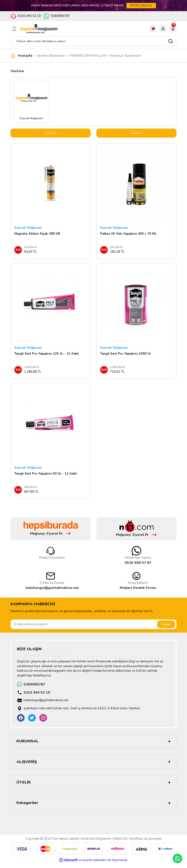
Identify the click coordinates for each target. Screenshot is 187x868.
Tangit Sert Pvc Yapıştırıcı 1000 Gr (126, 356)
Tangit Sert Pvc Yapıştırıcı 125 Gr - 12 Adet (47, 356)
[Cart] (173, 29)
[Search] (93, 41)
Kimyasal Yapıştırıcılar (126, 56)
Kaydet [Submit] (166, 629)
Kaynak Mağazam (28, 228)
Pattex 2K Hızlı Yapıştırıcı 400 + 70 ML (128, 234)
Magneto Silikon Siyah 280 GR (37, 234)
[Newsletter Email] (93, 629)
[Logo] (39, 29)
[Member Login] (163, 29)
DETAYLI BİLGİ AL (141, 5)
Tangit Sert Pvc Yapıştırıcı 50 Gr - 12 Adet (46, 477)
